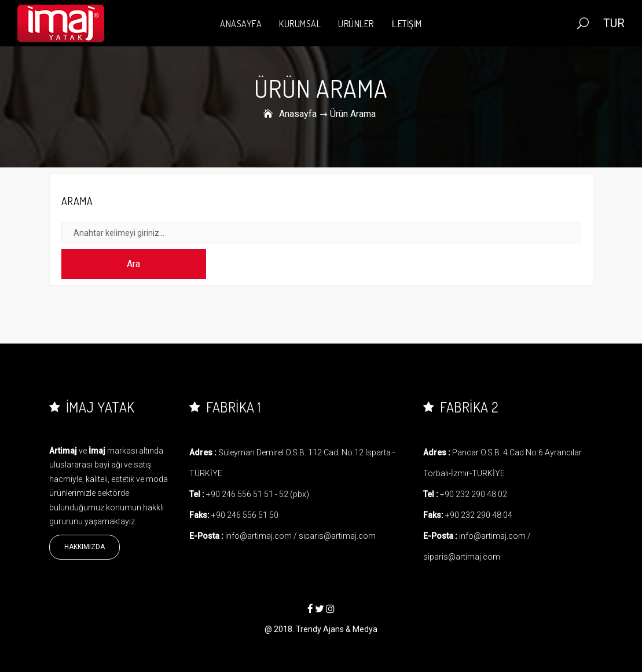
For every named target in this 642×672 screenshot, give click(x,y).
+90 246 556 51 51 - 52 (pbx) (258, 494)
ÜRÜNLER (356, 24)
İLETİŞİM (407, 24)
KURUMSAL (300, 24)
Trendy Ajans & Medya (337, 629)
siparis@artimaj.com (337, 536)
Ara (133, 264)
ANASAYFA (241, 24)
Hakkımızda (85, 547)
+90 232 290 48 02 (474, 494)
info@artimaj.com (258, 536)
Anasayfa (298, 114)
